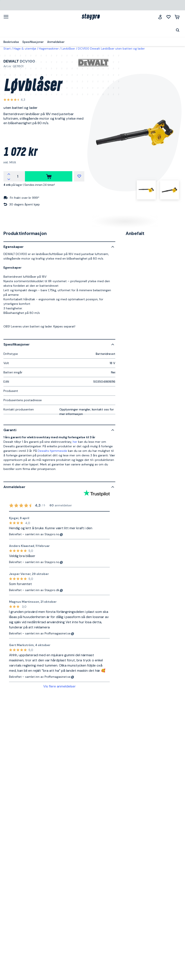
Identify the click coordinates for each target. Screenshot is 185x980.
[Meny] (8, 17)
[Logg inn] (160, 17)
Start (7, 49)
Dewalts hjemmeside (52, 451)
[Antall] (18, 176)
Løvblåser (68, 49)
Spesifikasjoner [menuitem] (33, 42)
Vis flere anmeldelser (59, 686)
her (75, 442)
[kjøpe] (49, 176)
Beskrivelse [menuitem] (11, 42)
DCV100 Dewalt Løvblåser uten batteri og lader (111, 49)
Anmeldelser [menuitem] (56, 42)
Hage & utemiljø (25, 49)
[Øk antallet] (9, 174)
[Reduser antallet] (9, 179)
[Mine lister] (169, 17)
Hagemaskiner (49, 49)
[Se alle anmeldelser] (14, 100)
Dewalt (11, 61)
